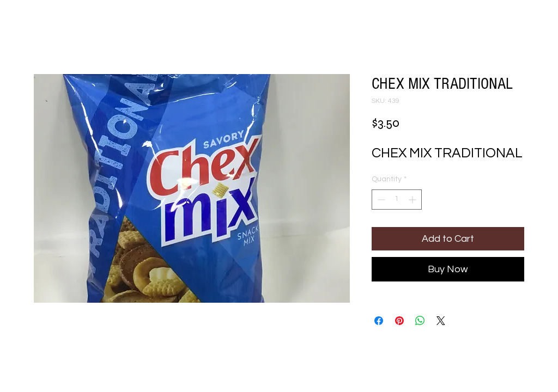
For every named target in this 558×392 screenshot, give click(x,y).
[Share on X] (441, 321)
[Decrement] (380, 200)
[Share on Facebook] (379, 321)
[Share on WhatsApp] (420, 321)
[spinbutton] (397, 200)
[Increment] (413, 200)
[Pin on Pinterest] (399, 321)
